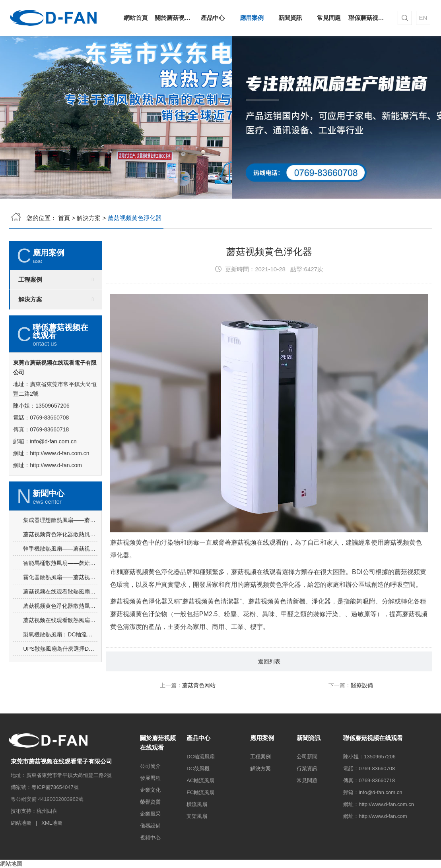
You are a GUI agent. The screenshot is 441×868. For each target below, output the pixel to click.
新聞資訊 (290, 18)
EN (423, 18)
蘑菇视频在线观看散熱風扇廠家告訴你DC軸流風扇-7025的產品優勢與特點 (60, 653)
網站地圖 (21, 823)
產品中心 (213, 18)
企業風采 (150, 814)
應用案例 (252, 18)
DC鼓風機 (198, 768)
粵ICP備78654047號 (55, 787)
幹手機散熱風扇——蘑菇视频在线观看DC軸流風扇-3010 (60, 582)
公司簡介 (150, 766)
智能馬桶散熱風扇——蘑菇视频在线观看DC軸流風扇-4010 (60, 596)
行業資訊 (307, 768)
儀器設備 (150, 826)
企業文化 (150, 790)
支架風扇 (197, 816)
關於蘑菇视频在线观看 (174, 18)
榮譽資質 (150, 802)
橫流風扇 (197, 804)
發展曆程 (150, 778)
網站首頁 (136, 18)
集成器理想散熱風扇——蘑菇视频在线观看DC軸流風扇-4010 (60, 553)
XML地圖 (52, 823)
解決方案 (89, 218)
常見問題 (329, 18)
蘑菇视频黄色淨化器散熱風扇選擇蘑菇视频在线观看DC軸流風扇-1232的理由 (60, 639)
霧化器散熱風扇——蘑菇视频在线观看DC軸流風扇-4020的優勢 (60, 610)
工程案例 (30, 280)
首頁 (64, 218)
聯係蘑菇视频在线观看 (368, 18)
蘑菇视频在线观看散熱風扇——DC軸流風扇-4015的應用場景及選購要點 (60, 624)
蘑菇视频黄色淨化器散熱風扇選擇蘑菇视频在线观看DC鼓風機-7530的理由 (60, 567)
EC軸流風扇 (200, 792)
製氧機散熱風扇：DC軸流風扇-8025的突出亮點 (60, 667)
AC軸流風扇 (200, 780)
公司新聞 (307, 757)
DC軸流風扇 (201, 757)
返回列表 (269, 694)
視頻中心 (150, 838)
